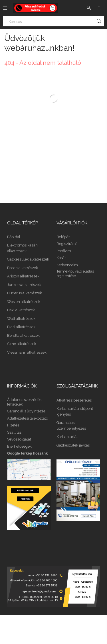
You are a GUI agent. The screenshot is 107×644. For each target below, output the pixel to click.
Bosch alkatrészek (23, 268)
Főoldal (14, 237)
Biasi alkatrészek (21, 327)
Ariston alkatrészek (23, 276)
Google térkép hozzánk (27, 453)
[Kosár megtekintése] (99, 8)
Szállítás (14, 432)
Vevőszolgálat (19, 439)
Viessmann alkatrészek (27, 352)
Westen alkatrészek (24, 302)
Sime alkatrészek (22, 344)
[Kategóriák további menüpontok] (5, 8)
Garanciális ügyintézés (26, 411)
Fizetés (13, 425)
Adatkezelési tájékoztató (28, 418)
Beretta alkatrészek (23, 335)
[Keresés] (53, 21)
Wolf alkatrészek (21, 319)
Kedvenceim (67, 265)
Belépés (63, 237)
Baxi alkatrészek (21, 310)
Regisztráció (67, 244)
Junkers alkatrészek (24, 285)
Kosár (61, 258)
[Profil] (89, 8)
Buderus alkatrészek (25, 293)
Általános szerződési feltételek (25, 402)
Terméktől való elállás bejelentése (75, 274)
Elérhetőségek (19, 446)
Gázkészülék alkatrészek (28, 259)
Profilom (64, 251)
